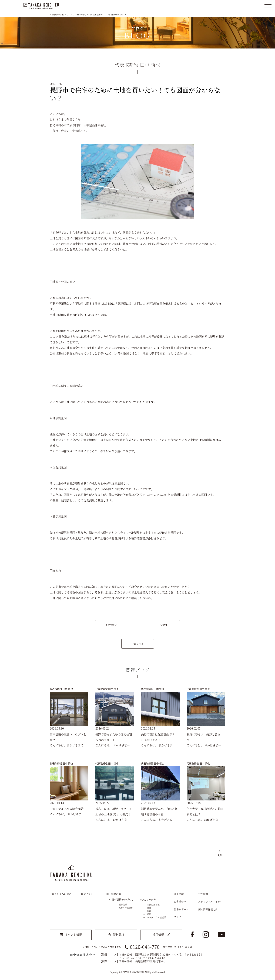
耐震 (149, 911)
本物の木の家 (153, 905)
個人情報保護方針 (208, 909)
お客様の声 (180, 901)
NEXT (164, 625)
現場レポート (181, 909)
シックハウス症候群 (156, 917)
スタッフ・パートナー (210, 901)
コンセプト (87, 894)
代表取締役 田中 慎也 (61, 689)
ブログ (70, 14)
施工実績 (179, 894)
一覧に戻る (137, 644)
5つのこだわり (148, 900)
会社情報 (203, 894)
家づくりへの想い (61, 894)
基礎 (149, 908)
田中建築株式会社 (57, 14)
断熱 (149, 914)
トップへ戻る (219, 854)
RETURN (111, 625)
